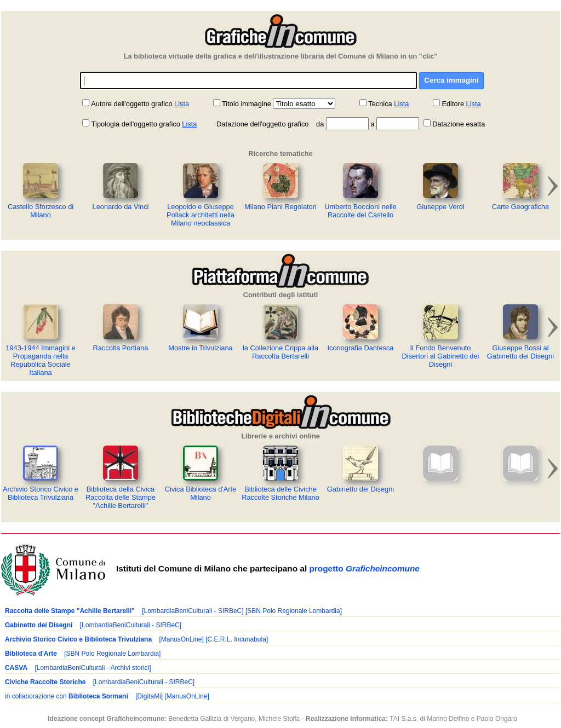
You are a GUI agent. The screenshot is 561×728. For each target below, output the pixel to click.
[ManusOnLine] (181, 639)
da (320, 124)
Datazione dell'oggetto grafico (262, 124)
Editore (453, 104)
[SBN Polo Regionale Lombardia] (294, 611)
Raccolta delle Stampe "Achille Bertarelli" (70, 611)
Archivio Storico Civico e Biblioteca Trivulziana (78, 639)
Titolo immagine (247, 104)
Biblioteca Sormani (98, 696)
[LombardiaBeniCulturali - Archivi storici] (93, 668)
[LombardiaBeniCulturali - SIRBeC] (193, 611)
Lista (182, 104)
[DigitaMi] (149, 696)
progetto (364, 568)
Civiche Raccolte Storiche (45, 682)
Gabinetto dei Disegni (39, 625)
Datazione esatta (459, 124)
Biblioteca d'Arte (31, 654)
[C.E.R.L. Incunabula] (237, 639)
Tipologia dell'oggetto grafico (131, 124)
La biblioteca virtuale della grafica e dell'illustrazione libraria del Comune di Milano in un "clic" (281, 56)
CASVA (16, 668)
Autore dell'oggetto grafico (131, 104)
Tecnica (380, 104)
